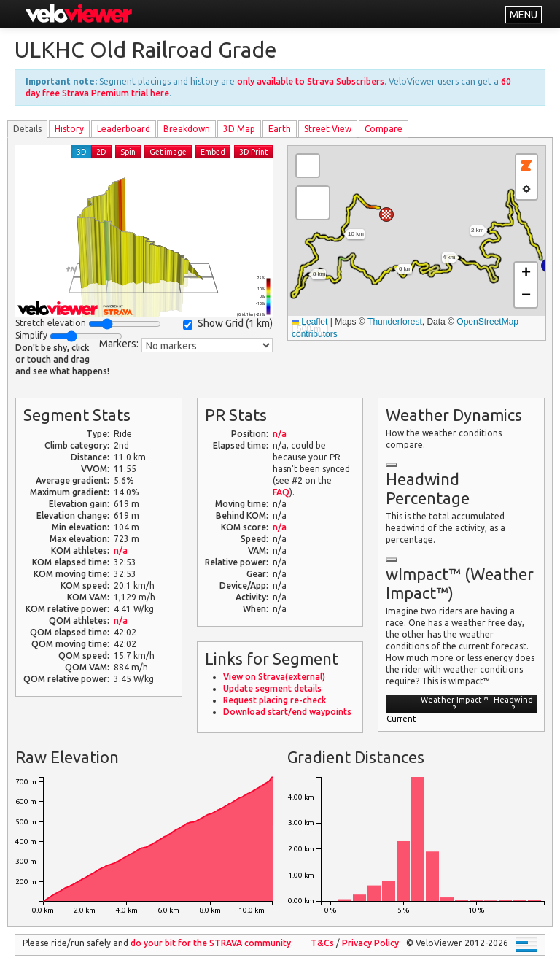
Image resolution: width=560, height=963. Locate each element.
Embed (213, 152)
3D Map (239, 129)
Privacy (370, 943)
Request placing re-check (275, 700)
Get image (168, 152)
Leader (124, 129)
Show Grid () (228, 324)
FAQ (281, 492)
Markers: (119, 344)
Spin (128, 152)
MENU (524, 15)
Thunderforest (395, 322)
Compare (384, 129)
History (69, 129)
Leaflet (310, 322)
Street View (328, 129)
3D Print (253, 152)
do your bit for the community (211, 943)
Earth (280, 129)
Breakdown (187, 129)
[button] (386, 214)
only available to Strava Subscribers (311, 81)
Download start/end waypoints (287, 712)
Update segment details (272, 688)
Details (27, 129)
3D (82, 152)
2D (101, 152)
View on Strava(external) (274, 677)
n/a (121, 550)
